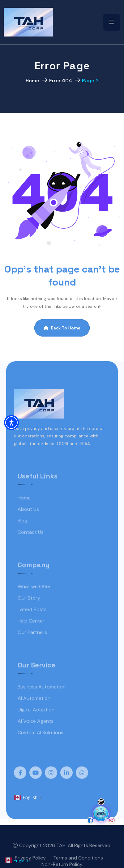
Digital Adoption (36, 718)
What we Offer (34, 594)
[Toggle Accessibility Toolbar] (11, 423)
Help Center (31, 629)
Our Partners (32, 640)
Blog (22, 529)
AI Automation (34, 706)
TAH (61, 854)
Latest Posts (32, 617)
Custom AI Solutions (41, 740)
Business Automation (42, 695)
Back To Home (62, 328)
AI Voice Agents (36, 729)
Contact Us (31, 540)
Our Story (29, 606)
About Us (28, 517)
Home (32, 82)
